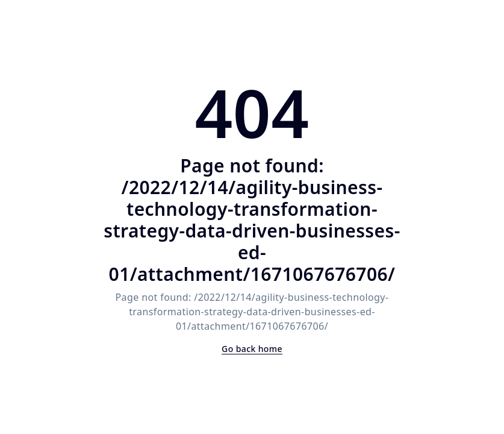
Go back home (252, 349)
